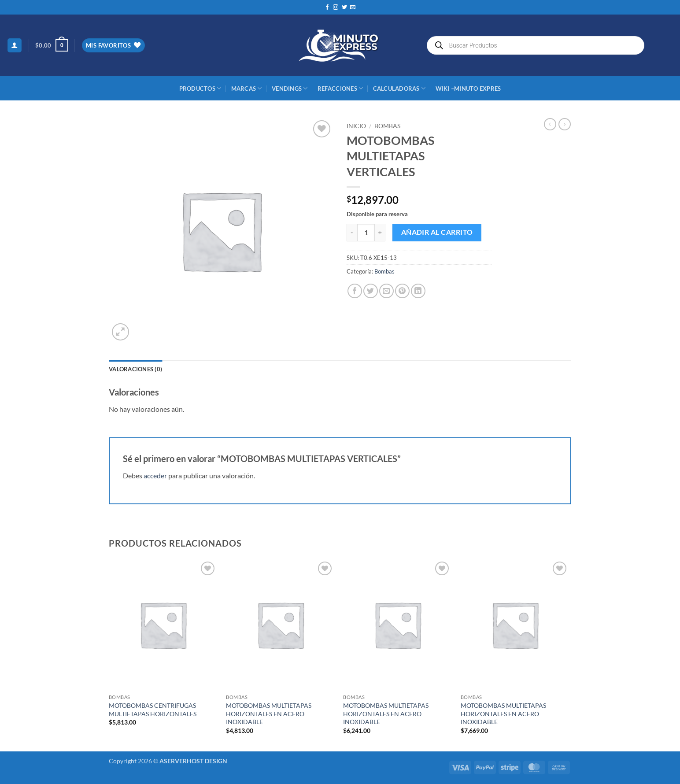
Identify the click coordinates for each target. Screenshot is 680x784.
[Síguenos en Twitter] (344, 7)
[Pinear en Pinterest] (402, 291)
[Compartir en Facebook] (355, 291)
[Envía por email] (386, 291)
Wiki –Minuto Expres (468, 89)
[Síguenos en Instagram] (336, 7)
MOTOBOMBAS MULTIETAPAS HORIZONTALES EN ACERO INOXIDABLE (269, 714)
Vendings (290, 88)
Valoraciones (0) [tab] (135, 369)
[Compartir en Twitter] (371, 291)
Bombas (387, 126)
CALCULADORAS (399, 88)
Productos (200, 88)
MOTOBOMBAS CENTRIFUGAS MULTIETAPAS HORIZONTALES (153, 710)
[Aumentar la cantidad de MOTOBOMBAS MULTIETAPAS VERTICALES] (380, 233)
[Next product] (550, 124)
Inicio (356, 126)
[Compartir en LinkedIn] (418, 291)
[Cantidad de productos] (366, 233)
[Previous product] (565, 124)
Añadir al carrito (437, 232)
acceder (155, 475)
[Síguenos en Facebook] (327, 7)
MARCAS (247, 88)
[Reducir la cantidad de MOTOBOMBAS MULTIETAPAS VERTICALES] (352, 233)
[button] (15, 46)
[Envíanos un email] (353, 7)
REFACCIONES (340, 88)
